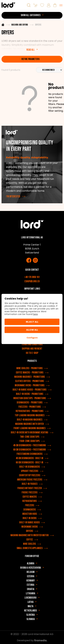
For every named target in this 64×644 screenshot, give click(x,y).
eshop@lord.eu (32, 281)
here (35, 314)
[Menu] (61, 5)
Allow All (32, 330)
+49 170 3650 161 (32, 277)
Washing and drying (20, 25)
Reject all (32, 322)
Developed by (32, 640)
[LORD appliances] (8, 5)
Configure (32, 338)
